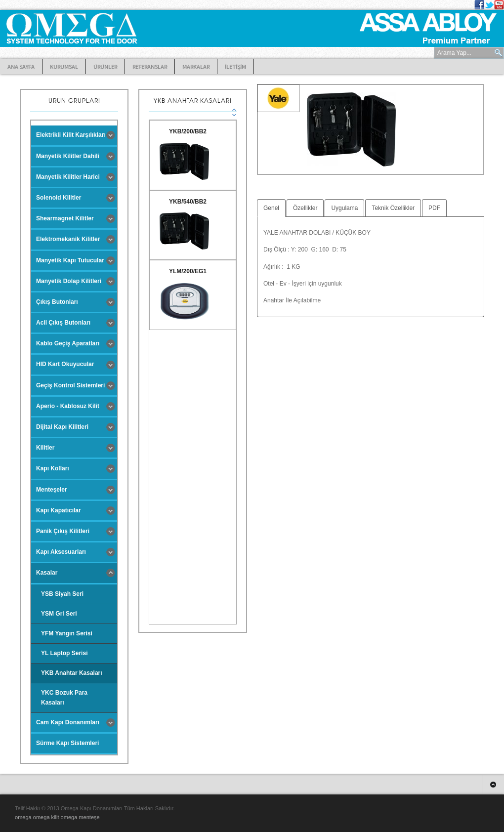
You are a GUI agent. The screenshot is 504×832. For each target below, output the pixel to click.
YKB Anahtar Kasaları (72, 673)
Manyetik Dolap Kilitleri (69, 281)
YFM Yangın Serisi (67, 633)
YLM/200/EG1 (188, 271)
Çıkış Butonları (57, 302)
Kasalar (47, 573)
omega (24, 817)
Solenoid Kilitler (59, 198)
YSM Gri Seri (59, 614)
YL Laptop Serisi (64, 653)
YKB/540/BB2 (188, 202)
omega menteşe (80, 817)
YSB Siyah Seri (62, 594)
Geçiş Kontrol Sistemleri (70, 385)
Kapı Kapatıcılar (59, 510)
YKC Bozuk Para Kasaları (64, 697)
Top (493, 785)
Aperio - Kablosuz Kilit (68, 406)
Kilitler (45, 448)
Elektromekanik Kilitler (68, 239)
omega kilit (47, 817)
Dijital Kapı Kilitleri (62, 427)
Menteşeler (52, 490)
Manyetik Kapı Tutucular (70, 260)
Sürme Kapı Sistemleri (67, 743)
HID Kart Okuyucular (65, 364)
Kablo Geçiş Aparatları (68, 343)
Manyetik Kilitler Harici (68, 177)
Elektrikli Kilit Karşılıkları (71, 135)
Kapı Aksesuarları (61, 552)
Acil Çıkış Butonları (63, 323)
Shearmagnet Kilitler (65, 218)
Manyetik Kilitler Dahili (68, 156)
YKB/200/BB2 (188, 131)
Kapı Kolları (53, 468)
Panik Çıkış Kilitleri (63, 531)
